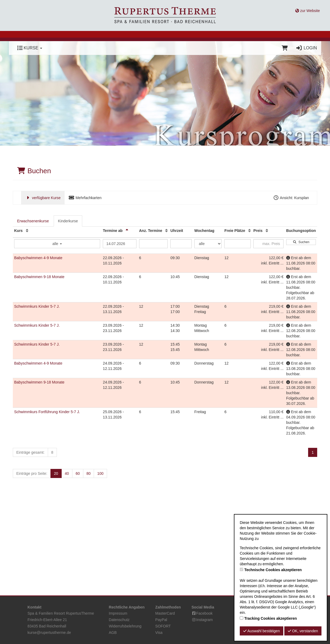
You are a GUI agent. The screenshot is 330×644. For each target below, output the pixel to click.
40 (67, 473)
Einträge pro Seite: (32, 473)
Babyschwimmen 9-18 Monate (39, 277)
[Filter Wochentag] (208, 244)
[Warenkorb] (285, 48)
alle (57, 244)
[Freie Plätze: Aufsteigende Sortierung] (250, 231)
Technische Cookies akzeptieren (273, 570)
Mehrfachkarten (85, 198)
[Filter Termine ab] (119, 244)
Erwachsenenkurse (33, 221)
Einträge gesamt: (30, 452)
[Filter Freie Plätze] (237, 244)
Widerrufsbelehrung (125, 626)
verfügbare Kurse (43, 198)
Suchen (301, 242)
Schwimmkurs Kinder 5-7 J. (37, 306)
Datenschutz (119, 620)
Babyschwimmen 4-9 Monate (38, 258)
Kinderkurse (68, 221)
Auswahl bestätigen (262, 631)
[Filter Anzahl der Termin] (154, 244)
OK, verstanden (303, 631)
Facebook (202, 613)
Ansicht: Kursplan (291, 198)
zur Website (308, 11)
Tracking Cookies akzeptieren (271, 618)
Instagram (202, 620)
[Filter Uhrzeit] (181, 244)
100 (100, 473)
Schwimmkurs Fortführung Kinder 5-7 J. (47, 412)
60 (78, 473)
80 (89, 473)
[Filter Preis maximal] (268, 244)
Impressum (118, 613)
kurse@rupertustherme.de (49, 633)
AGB (113, 633)
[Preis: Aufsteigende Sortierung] (267, 231)
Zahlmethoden (168, 607)
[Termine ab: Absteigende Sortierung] (127, 231)
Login (306, 48)
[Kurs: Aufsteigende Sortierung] (27, 231)
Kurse (30, 48)
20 (56, 473)
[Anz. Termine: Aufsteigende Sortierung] (166, 231)
